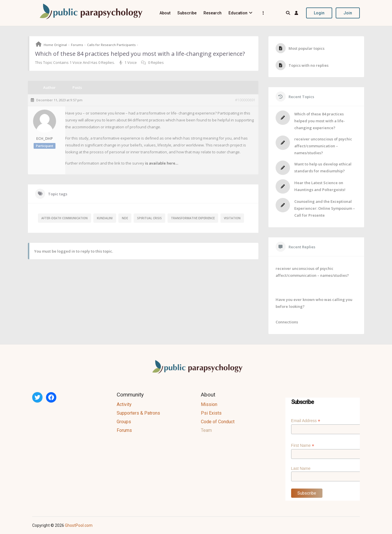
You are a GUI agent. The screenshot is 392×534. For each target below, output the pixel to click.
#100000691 (245, 100)
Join (348, 13)
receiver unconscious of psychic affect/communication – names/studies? (323, 146)
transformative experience (193, 218)
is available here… (162, 163)
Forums (77, 45)
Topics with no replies (309, 65)
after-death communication (65, 218)
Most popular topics (307, 48)
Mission (209, 404)
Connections (287, 322)
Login (319, 13)
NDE (125, 218)
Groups (124, 422)
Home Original (55, 45)
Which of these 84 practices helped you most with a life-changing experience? (320, 121)
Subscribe (187, 13)
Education (238, 13)
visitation (232, 218)
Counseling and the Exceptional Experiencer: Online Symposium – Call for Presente (325, 208)
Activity (124, 404)
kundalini (105, 218)
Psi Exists (211, 413)
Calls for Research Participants (111, 45)
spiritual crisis (149, 218)
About (165, 13)
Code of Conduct (218, 422)
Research (213, 13)
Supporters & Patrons (138, 413)
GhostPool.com (79, 525)
